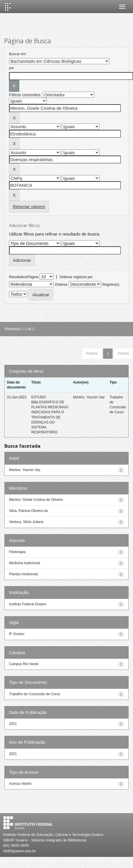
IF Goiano (17, 634)
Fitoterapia (17, 552)
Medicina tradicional (24, 563)
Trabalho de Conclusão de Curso (35, 694)
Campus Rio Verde (24, 664)
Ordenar (61, 285)
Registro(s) (111, 285)
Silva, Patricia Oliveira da (28, 511)
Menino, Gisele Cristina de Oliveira (36, 500)
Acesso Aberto (20, 784)
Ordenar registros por (76, 277)
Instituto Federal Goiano (28, 604)
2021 (13, 724)
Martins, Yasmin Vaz (89, 397)
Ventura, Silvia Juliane (26, 522)
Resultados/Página (24, 277)
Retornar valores (29, 206)
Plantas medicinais (24, 574)
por (11, 68)
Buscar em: (18, 54)
